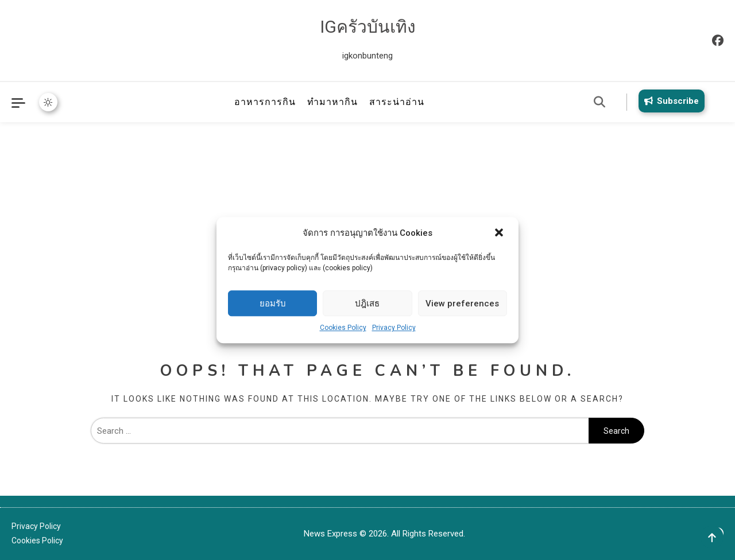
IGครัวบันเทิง (368, 27)
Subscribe (670, 101)
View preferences (462, 304)
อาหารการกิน (265, 102)
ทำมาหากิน (332, 102)
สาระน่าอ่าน (397, 102)
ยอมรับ (273, 304)
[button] (500, 234)
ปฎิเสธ (367, 304)
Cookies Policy (343, 328)
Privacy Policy (394, 328)
